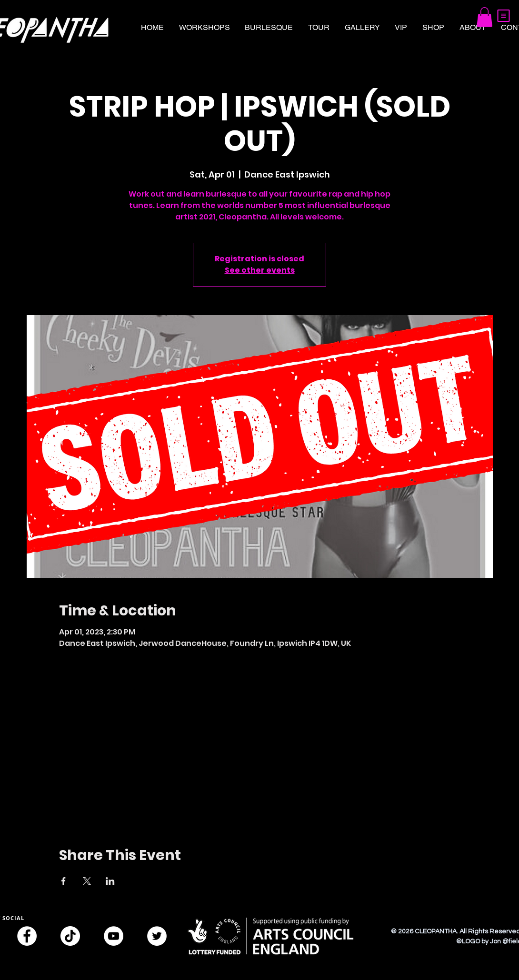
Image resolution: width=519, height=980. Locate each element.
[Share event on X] (87, 881)
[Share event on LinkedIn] (110, 881)
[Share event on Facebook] (64, 881)
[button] (504, 16)
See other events (260, 270)
